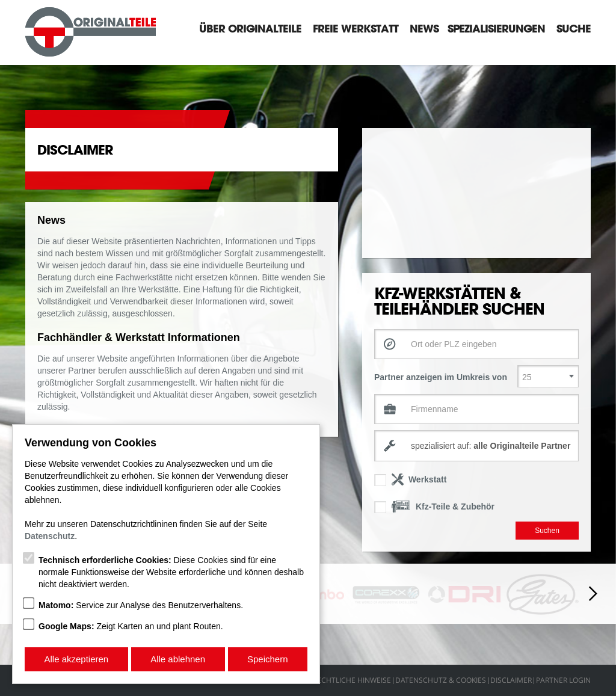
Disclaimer (511, 680)
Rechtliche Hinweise (352, 680)
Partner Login (563, 680)
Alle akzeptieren (76, 659)
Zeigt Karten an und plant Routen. (131, 626)
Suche (574, 28)
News (424, 28)
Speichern (268, 659)
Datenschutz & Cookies (441, 680)
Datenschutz (50, 536)
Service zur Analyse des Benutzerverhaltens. (141, 605)
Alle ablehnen (178, 659)
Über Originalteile (250, 28)
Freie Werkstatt (356, 28)
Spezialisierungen (496, 28)
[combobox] (476, 446)
